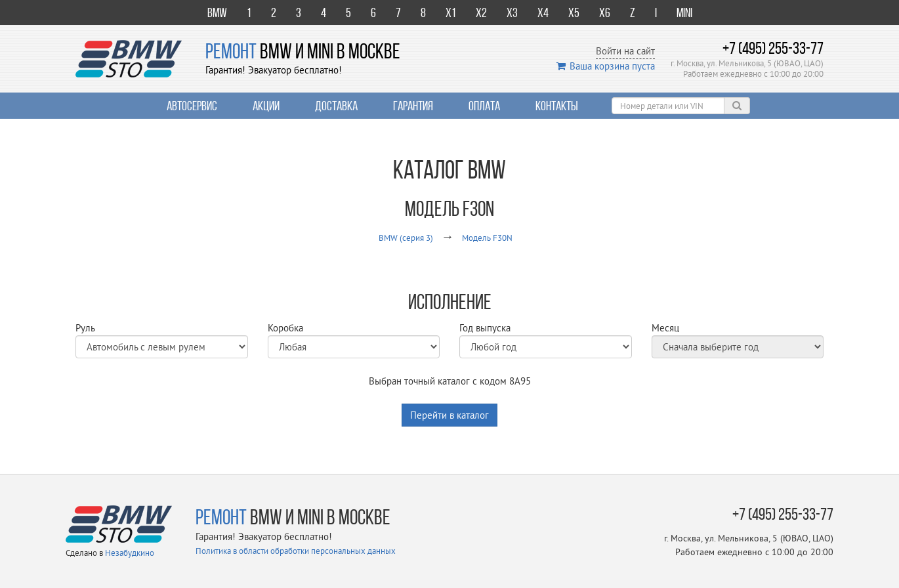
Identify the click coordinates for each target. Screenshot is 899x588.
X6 (605, 12)
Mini (684, 12)
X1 (451, 12)
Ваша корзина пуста (606, 66)
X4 (543, 12)
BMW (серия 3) (406, 238)
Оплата (484, 106)
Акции (266, 106)
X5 (574, 12)
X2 (481, 12)
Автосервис (192, 106)
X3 (512, 12)
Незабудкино (130, 553)
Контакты (557, 106)
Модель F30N (487, 238)
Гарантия (413, 106)
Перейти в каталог (449, 415)
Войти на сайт (625, 51)
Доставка (336, 106)
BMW (217, 12)
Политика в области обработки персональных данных (296, 551)
